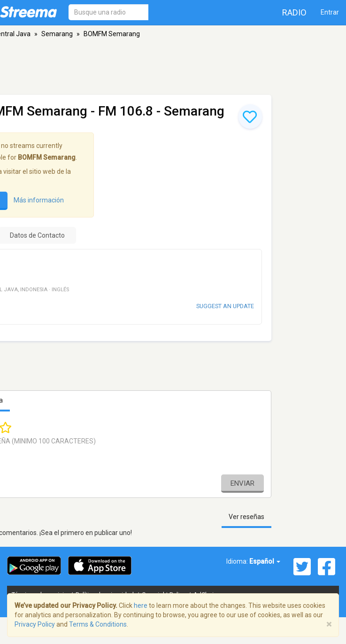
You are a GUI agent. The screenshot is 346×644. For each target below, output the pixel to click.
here (141, 605)
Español (265, 561)
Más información (39, 200)
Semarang (57, 34)
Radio (294, 12)
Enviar (242, 483)
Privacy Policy (35, 624)
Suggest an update (225, 306)
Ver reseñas (246, 517)
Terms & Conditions (98, 624)
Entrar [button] (330, 12)
